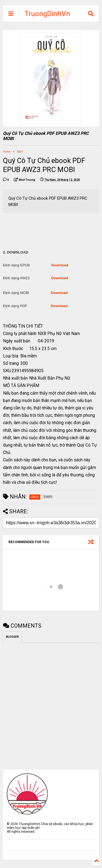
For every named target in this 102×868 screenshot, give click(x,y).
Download (60, 265)
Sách (20, 152)
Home (7, 152)
